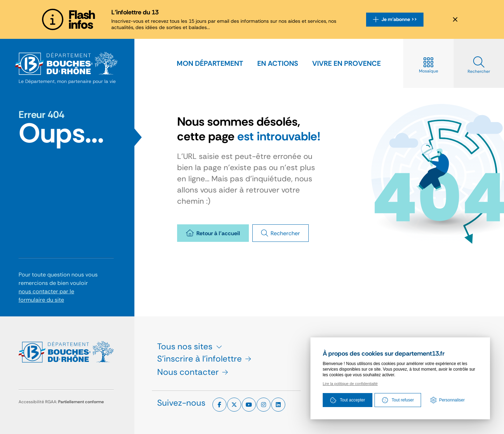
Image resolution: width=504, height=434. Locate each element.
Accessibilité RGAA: (61, 402)
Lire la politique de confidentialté (350, 384)
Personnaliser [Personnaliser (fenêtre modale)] (452, 400)
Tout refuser (398, 400)
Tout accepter (348, 400)
